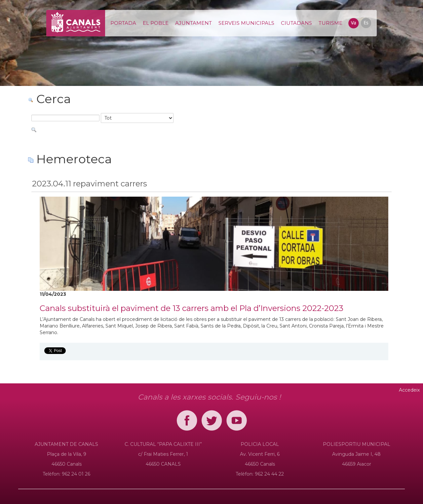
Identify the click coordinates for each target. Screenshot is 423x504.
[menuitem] (123, 23)
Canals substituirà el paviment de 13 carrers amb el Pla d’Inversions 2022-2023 (192, 308)
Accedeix (409, 390)
